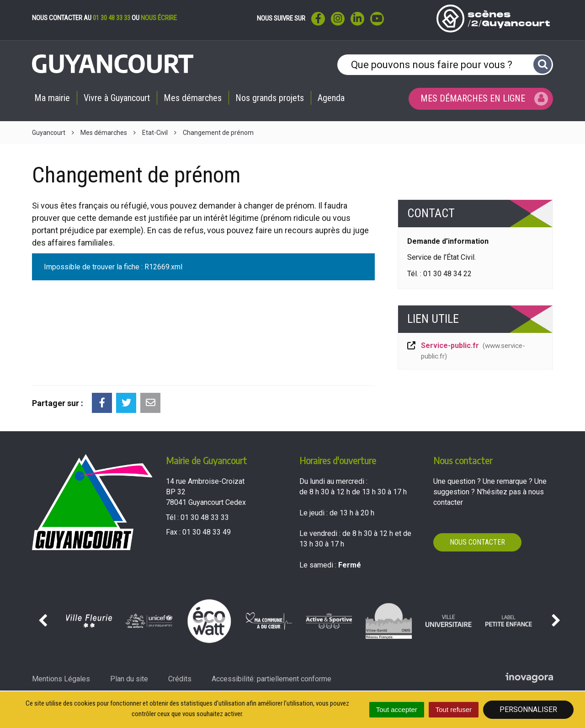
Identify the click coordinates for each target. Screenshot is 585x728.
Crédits (180, 679)
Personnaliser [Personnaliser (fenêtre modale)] (528, 709)
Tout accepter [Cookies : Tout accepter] (397, 709)
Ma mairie (52, 98)
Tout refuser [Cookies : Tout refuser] (454, 709)
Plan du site (129, 679)
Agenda (331, 98)
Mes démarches (193, 98)
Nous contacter (477, 542)
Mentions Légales (61, 679)
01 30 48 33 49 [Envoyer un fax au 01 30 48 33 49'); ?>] (207, 532)
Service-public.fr (465, 351)
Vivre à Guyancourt (117, 98)
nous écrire (159, 18)
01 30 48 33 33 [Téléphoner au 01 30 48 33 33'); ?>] (205, 517)
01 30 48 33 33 (112, 18)
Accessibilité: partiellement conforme (271, 679)
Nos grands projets (270, 98)
